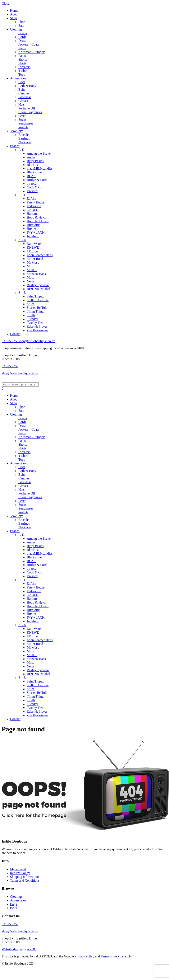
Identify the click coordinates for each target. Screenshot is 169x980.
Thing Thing (35, 311)
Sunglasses (26, 123)
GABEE (32, 210)
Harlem (32, 214)
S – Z (22, 293)
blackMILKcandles (40, 168)
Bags (22, 82)
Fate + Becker (36, 202)
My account (18, 869)
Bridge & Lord (37, 180)
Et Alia (31, 199)
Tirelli (31, 315)
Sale (21, 26)
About (14, 14)
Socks (22, 120)
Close (5, 3)
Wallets (23, 127)
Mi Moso (33, 262)
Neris (30, 281)
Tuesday (32, 319)
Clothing (16, 29)
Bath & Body (27, 86)
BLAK (31, 176)
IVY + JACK (36, 232)
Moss (30, 278)
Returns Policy (20, 873)
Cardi (22, 37)
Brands (15, 146)
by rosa (32, 184)
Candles (24, 93)
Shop (13, 18)
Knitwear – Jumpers (32, 52)
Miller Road (35, 259)
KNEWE (33, 247)
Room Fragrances (30, 112)
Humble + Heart (38, 221)
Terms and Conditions (25, 880)
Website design (12, 949)
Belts (22, 90)
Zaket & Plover (37, 326)
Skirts (22, 63)
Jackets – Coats (29, 44)
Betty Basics (35, 161)
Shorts (23, 59)
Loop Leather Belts (40, 255)
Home (14, 11)
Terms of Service (112, 956)
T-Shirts (24, 71)
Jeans (22, 48)
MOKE (32, 270)
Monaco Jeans (36, 274)
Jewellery (16, 131)
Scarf (22, 116)
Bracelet (24, 135)
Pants (22, 56)
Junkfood (33, 236)
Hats (21, 105)
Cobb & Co (35, 187)
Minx (30, 266)
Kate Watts (34, 244)
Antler (31, 157)
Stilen (31, 304)
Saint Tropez (35, 296)
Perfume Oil (27, 108)
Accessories (18, 78)
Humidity (33, 225)
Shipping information (24, 877)
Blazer (23, 33)
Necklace (25, 142)
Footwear (25, 97)
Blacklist (33, 165)
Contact (15, 334)
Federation (34, 206)
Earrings (24, 138)
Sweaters (24, 67)
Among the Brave (39, 153)
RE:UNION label (38, 289)
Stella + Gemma (38, 300)
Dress (22, 41)
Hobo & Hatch (37, 217)
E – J (22, 195)
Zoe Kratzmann (37, 330)
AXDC (31, 949)
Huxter (31, 229)
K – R (22, 240)
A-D (21, 150)
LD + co (32, 251)
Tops (22, 74)
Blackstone (34, 172)
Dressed (32, 191)
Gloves (23, 101)
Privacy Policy (84, 956)
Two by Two (35, 323)
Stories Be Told (37, 308)
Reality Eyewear (38, 285)
